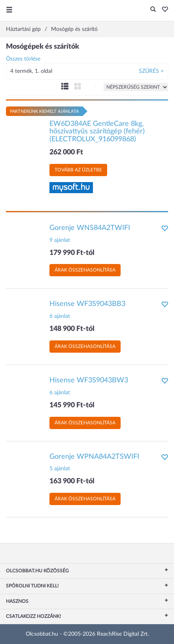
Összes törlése (23, 59)
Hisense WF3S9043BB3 (87, 304)
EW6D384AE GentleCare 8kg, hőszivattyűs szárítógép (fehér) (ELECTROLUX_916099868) (97, 132)
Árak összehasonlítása (85, 270)
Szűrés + (151, 71)
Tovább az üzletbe (78, 170)
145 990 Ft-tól (72, 405)
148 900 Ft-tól (72, 329)
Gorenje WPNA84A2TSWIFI (94, 457)
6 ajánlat (60, 316)
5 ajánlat (60, 469)
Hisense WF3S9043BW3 (89, 380)
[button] (163, 10)
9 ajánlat (60, 240)
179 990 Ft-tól (72, 253)
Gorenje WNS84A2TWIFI (90, 228)
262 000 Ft (66, 152)
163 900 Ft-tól (72, 481)
